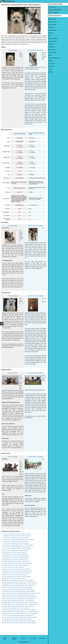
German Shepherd (53, 39)
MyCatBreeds (43, 638)
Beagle (51, 61)
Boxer (50, 55)
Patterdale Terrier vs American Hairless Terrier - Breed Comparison (20, 591)
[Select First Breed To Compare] (58, 7)
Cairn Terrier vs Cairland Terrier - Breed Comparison (16, 551)
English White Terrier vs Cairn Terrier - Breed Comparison (18, 562)
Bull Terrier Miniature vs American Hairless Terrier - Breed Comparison (20, 597)
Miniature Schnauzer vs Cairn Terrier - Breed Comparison (17, 536)
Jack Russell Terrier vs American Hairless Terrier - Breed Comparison (20, 582)
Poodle (51, 69)
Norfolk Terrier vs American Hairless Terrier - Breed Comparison (19, 601)
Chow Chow (52, 64)
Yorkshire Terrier (53, 22)
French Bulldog (53, 30)
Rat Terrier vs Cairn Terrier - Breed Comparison (15, 552)
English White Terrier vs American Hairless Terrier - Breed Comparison (21, 602)
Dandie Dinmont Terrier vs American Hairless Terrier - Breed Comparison (21, 612)
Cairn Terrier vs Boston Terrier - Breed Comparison (16, 538)
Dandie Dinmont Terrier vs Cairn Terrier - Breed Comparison (18, 571)
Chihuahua (51, 47)
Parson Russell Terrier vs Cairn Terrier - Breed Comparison (18, 564)
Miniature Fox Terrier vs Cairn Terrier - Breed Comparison (17, 573)
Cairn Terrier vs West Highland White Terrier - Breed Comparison (19, 539)
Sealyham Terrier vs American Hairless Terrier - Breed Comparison (20, 621)
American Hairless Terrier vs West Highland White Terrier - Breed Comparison (22, 593)
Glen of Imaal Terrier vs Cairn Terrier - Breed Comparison (17, 577)
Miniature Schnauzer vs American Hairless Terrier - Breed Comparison (21, 584)
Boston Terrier (52, 50)
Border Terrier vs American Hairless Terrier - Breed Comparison (19, 586)
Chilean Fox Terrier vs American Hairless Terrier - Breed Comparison (20, 623)
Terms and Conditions (14, 638)
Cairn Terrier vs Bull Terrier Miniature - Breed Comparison (17, 547)
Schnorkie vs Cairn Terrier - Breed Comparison (15, 578)
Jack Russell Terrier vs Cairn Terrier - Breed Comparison (17, 534)
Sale (16, 50)
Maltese (51, 33)
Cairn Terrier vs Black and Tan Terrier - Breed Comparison (18, 549)
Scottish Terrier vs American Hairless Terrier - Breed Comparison (19, 589)
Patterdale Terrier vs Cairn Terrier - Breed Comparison (17, 556)
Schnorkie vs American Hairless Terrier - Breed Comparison (18, 619)
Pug (50, 36)
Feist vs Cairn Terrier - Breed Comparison (14, 567)
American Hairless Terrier (34, 50)
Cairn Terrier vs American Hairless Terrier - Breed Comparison (19, 545)
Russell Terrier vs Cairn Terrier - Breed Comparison (16, 565)
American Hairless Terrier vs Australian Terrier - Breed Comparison (20, 595)
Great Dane (52, 66)
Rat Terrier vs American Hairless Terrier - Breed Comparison (18, 588)
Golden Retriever (53, 41)
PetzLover (24, 638)
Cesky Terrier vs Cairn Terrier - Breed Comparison (16, 575)
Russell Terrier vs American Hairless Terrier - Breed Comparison (19, 606)
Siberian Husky (53, 19)
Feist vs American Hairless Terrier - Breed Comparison (17, 608)
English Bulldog (53, 25)
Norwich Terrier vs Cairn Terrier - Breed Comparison (16, 558)
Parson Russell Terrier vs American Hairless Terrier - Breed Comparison (21, 604)
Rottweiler (51, 44)
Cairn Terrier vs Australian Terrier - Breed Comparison (17, 543)
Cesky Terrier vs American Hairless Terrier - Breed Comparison (19, 615)
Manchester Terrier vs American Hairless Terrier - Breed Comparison (20, 610)
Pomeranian (52, 27)
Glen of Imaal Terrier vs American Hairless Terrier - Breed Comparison (20, 617)
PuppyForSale (33, 638)
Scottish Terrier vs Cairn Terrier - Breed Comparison (16, 554)
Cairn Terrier (11, 50)
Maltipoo (51, 72)
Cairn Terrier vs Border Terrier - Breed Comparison (16, 541)
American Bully (52, 52)
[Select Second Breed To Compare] (58, 10)
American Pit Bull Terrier (55, 58)
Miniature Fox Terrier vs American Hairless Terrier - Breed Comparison (20, 614)
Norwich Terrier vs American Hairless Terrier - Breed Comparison (19, 599)
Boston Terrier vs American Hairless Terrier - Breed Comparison (19, 580)
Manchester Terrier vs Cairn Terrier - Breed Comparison (17, 569)
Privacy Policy (5, 638)
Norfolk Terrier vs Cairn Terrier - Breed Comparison (16, 560)
